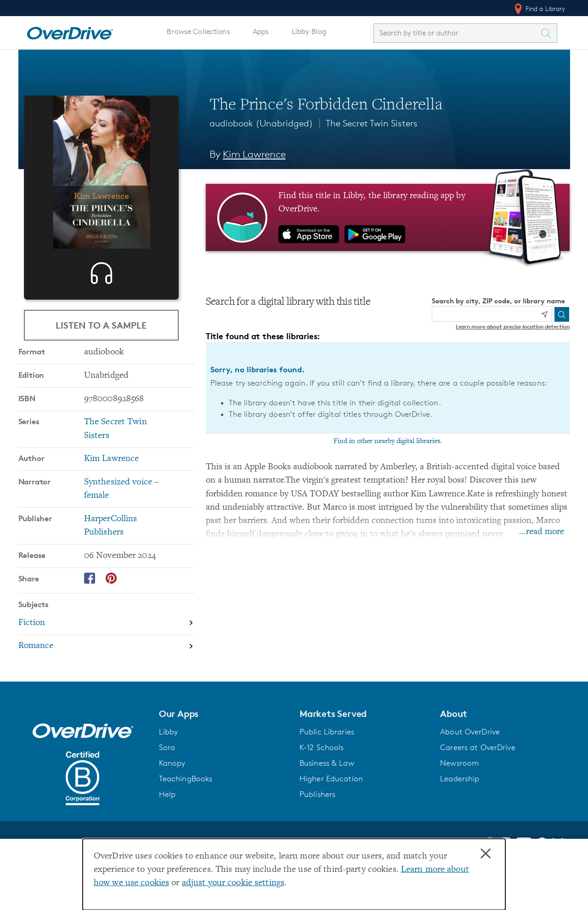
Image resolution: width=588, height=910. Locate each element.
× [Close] (486, 854)
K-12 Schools (322, 777)
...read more (542, 532)
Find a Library (539, 9)
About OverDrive (470, 761)
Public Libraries (327, 761)
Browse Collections (198, 31)
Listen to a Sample (101, 328)
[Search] (562, 314)
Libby (169, 761)
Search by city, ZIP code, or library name (498, 301)
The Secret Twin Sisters (372, 123)
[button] (224, 743)
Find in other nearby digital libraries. (388, 441)
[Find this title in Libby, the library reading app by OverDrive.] (388, 217)
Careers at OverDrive (478, 777)
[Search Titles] (548, 33)
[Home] (70, 31)
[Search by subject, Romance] (107, 676)
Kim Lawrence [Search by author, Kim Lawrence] (254, 154)
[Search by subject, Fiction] (107, 653)
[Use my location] (544, 314)
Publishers (317, 824)
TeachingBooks (186, 808)
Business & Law (327, 792)
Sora (167, 777)
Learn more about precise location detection (513, 327)
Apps (261, 31)
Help (167, 824)
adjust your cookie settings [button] (233, 883)
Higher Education (331, 808)
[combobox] (457, 33)
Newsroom (460, 792)
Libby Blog (309, 31)
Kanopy (172, 792)
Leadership (460, 808)
